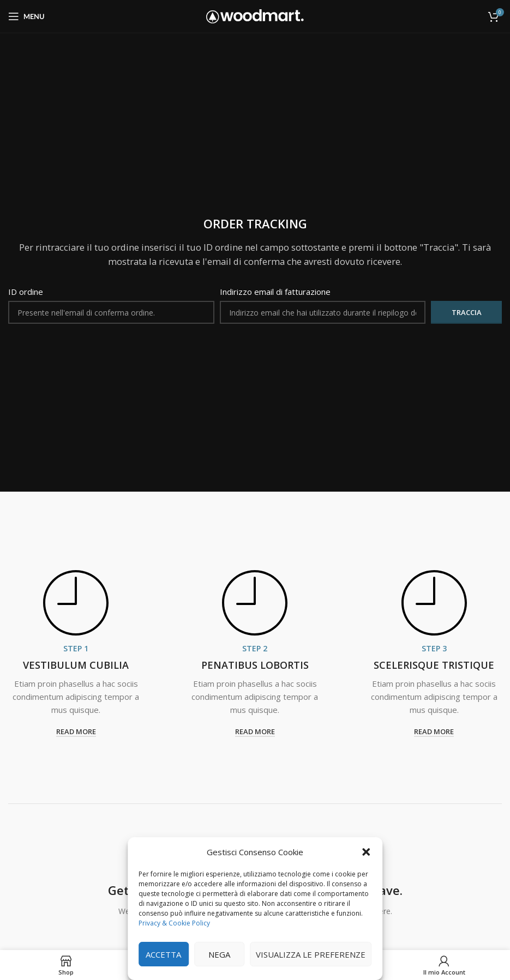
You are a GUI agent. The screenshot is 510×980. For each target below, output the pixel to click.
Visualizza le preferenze (311, 954)
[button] (366, 852)
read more (76, 732)
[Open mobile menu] (26, 16)
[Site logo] (255, 15)
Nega (219, 954)
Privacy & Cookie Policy (174, 923)
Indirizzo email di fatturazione (275, 292)
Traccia (467, 312)
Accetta (163, 954)
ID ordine (26, 292)
